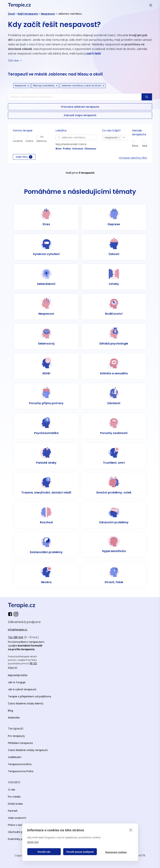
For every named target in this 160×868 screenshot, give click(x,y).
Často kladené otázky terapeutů (28, 750)
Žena (135, 146)
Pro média (14, 797)
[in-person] (14, 137)
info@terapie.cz (18, 630)
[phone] (38, 137)
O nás (12, 790)
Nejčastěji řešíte (18, 675)
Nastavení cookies (116, 852)
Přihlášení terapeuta (20, 743)
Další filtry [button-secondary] (24, 157)
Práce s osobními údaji (22, 825)
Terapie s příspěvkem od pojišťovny (30, 696)
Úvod (11, 14)
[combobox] (76, 137)
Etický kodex (15, 804)
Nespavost (48, 14)
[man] (144, 142)
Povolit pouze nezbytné (80, 852)
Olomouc (90, 149)
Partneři (13, 811)
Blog (10, 711)
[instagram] (16, 614)
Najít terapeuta (28, 14)
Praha (67, 149)
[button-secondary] (80, 107)
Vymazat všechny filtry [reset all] (133, 158)
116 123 (33, 663)
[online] (27, 137)
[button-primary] (147, 97)
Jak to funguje (17, 682)
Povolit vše (44, 852)
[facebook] (11, 614)
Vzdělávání (15, 757)
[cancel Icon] (28, 86)
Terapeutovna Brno (20, 764)
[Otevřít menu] (151, 5)
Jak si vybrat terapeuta (22, 689)
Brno (59, 149)
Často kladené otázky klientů (26, 704)
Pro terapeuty (16, 736)
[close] (131, 830)
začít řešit (94, 54)
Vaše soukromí (17, 818)
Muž (145, 146)
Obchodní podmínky (21, 832)
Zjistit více (33, 842)
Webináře (14, 718)
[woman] (133, 142)
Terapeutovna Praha (21, 771)
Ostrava (78, 149)
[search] (75, 97)
